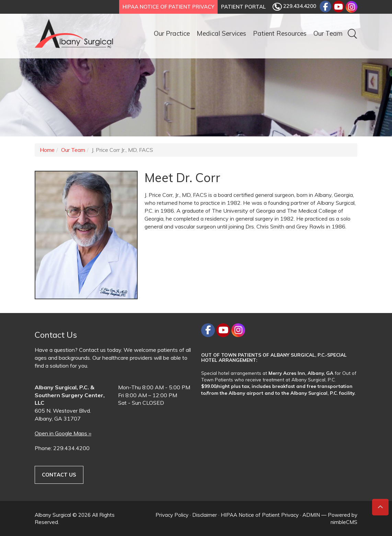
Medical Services (221, 33)
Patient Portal (243, 7)
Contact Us (59, 475)
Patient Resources (280, 33)
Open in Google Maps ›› (63, 433)
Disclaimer (205, 515)
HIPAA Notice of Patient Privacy (168, 7)
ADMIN (311, 515)
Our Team (328, 33)
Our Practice (172, 33)
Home (47, 150)
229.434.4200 (294, 7)
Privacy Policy (172, 515)
